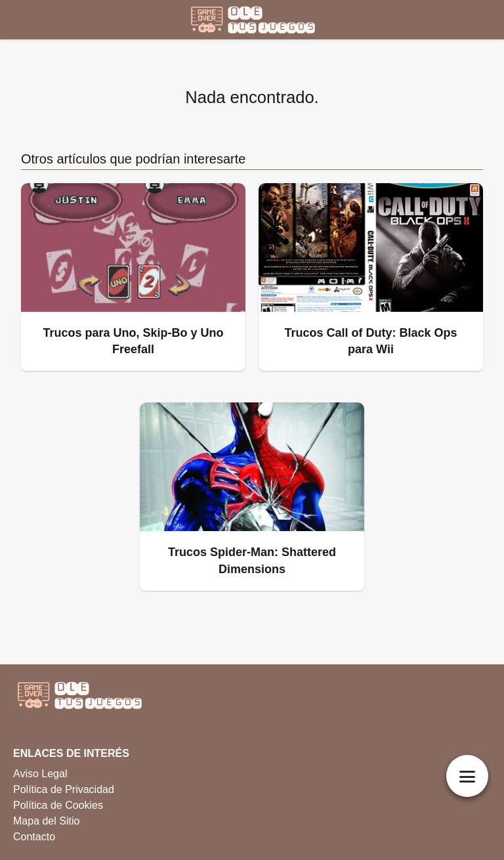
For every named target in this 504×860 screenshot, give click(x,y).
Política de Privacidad (64, 789)
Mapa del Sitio (46, 821)
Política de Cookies (58, 805)
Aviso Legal (40, 774)
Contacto (34, 837)
